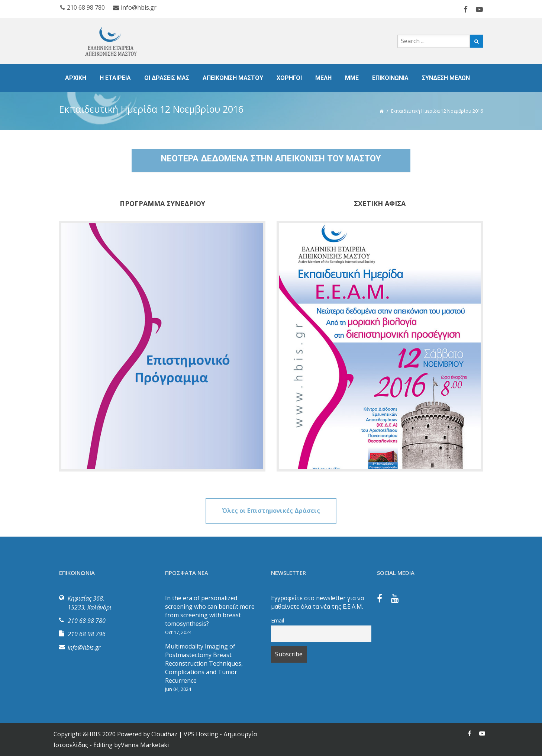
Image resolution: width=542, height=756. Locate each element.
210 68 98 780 (83, 7)
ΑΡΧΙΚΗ (76, 78)
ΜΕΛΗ (323, 78)
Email (278, 620)
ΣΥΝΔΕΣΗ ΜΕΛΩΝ (446, 78)
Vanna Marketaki (145, 745)
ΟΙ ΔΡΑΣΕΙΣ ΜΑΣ (167, 78)
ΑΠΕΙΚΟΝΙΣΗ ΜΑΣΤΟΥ (233, 78)
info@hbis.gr (135, 7)
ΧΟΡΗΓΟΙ (289, 78)
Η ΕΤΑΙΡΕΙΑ (115, 78)
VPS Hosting (201, 734)
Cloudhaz (164, 734)
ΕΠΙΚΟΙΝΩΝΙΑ (390, 78)
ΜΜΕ (352, 78)
